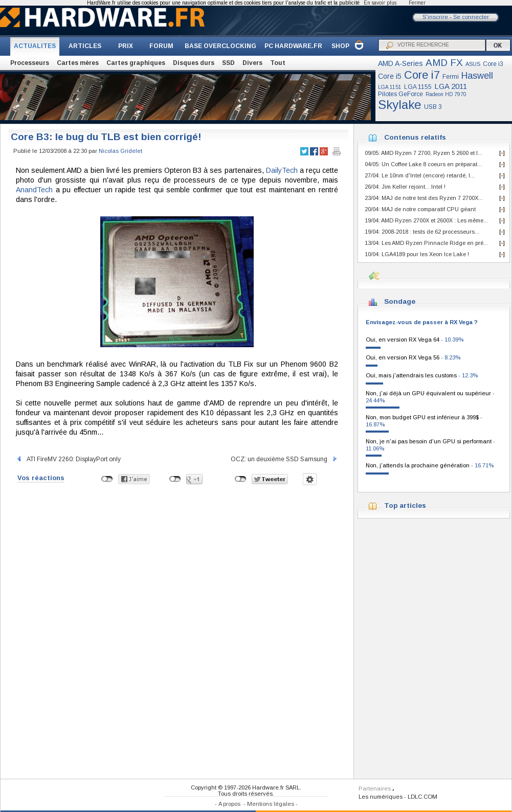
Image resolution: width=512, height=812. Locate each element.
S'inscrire (435, 17)
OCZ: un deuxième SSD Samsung (284, 459)
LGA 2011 (451, 86)
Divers (252, 63)
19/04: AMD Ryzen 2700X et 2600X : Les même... (426, 220)
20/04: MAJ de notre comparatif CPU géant (420, 209)
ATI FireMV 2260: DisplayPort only (68, 459)
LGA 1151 (390, 87)
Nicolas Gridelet (120, 151)
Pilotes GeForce (400, 94)
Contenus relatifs (415, 137)
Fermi (451, 77)
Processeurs (30, 63)
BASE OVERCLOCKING (220, 46)
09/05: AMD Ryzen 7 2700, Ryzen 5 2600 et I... (424, 153)
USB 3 (433, 107)
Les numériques (381, 797)
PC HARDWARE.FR (293, 46)
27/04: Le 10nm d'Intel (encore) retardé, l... (420, 175)
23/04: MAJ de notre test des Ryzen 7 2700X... (424, 198)
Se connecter (471, 17)
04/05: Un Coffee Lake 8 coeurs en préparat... (423, 164)
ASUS (473, 64)
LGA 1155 (418, 87)
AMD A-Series (400, 63)
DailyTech (282, 170)
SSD (228, 63)
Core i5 (390, 76)
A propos (229, 804)
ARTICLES (85, 46)
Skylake (400, 105)
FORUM (161, 46)
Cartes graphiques (136, 63)
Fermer (417, 3)
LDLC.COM (422, 797)
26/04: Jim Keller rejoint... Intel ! (405, 187)
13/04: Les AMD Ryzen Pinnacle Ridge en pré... (426, 243)
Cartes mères (78, 63)
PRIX (126, 46)
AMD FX (444, 63)
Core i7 (422, 75)
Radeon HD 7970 (446, 94)
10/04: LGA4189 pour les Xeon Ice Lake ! (417, 254)
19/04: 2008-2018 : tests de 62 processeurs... (422, 232)
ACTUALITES (35, 46)
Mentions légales (271, 804)
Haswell (477, 76)
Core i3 (493, 64)
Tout (278, 63)
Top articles (405, 505)
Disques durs (194, 63)
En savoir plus (380, 3)
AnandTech (34, 190)
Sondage (400, 301)
